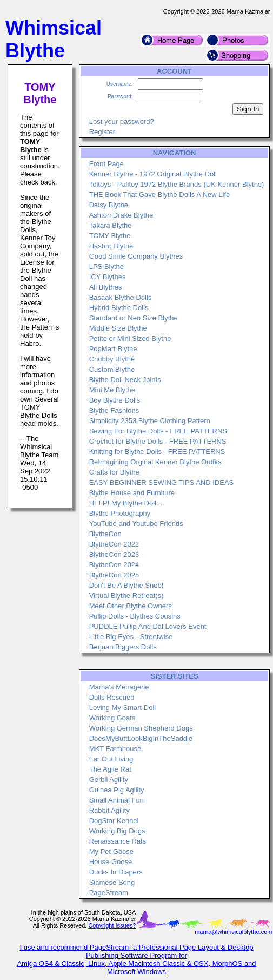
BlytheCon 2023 (114, 554)
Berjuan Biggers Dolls (123, 647)
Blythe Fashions (114, 410)
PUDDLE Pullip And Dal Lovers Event (148, 626)
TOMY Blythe (110, 236)
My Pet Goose (111, 851)
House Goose (111, 862)
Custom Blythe (112, 369)
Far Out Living (111, 759)
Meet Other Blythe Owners (131, 606)
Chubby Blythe (112, 359)
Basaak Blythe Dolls (121, 297)
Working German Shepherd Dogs (141, 728)
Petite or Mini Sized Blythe (130, 338)
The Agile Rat (110, 769)
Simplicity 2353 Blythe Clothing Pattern (150, 421)
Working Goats (112, 718)
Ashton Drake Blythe (121, 215)
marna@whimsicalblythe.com (233, 932)
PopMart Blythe (113, 349)
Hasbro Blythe (111, 246)
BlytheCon (105, 534)
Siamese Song (112, 882)
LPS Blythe (106, 267)
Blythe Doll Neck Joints (125, 380)
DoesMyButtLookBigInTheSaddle (141, 738)
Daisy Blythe (109, 205)
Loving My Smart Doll (123, 708)
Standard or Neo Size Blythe (134, 318)
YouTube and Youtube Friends (136, 524)
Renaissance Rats (118, 841)
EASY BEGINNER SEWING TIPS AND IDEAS (162, 482)
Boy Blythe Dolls (115, 400)
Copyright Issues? (112, 925)
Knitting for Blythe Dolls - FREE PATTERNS (157, 452)
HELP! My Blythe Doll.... (127, 503)
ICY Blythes (108, 277)
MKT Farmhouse (115, 749)
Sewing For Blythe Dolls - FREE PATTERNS (158, 431)
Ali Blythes (106, 287)
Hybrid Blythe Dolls (119, 308)
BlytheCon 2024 (114, 565)
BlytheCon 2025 (114, 575)
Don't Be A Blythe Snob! (126, 585)
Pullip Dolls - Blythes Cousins (135, 616)
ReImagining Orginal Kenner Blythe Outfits (155, 462)
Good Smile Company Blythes (136, 256)
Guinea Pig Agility (117, 790)
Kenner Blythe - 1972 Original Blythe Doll (153, 174)
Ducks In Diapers (116, 872)
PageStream (109, 893)
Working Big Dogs (117, 831)
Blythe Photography (120, 513)
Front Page (106, 164)
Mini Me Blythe (112, 390)
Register (102, 132)
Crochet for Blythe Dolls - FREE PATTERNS (158, 441)
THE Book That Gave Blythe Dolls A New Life (160, 195)
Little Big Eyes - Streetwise (131, 637)
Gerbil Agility (109, 780)
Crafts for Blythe (114, 472)
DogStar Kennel (114, 821)
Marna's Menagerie (119, 687)
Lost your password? (122, 121)
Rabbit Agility (109, 810)
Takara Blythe (111, 225)
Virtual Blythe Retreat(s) (126, 596)
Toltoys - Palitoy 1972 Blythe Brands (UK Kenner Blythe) (177, 184)
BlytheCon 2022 (114, 544)
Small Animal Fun (116, 800)
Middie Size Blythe (118, 328)
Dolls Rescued (112, 697)
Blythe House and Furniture (132, 493)
